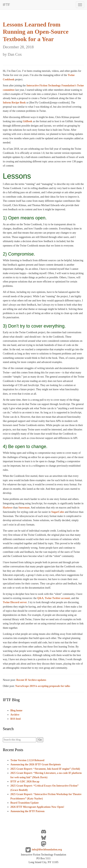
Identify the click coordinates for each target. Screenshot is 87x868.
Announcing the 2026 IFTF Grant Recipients (36, 764)
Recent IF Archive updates (31, 680)
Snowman (24, 508)
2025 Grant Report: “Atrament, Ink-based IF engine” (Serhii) (45, 769)
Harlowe (8, 508)
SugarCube (58, 512)
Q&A (40, 598)
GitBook (27, 121)
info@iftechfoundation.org (47, 850)
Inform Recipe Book (14, 103)
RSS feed (15, 719)
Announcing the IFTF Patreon (27, 811)
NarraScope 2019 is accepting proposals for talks (43, 686)
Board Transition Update (25, 803)
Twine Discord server (15, 602)
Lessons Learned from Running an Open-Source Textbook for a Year (36, 39)
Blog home (16, 710)
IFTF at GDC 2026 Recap (25, 782)
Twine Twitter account (57, 598)
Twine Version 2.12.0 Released (27, 760)
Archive (15, 715)
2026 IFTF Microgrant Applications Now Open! (37, 807)
